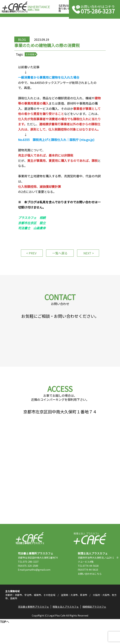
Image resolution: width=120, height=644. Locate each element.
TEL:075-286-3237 (31, 588)
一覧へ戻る (59, 265)
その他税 (33, 58)
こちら (101, 596)
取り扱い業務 (65, 7)
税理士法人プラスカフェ (90, 561)
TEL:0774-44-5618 (91, 588)
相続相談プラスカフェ (95, 631)
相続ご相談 (39, 7)
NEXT (89, 264)
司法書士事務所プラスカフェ (15, 7)
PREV (31, 264)
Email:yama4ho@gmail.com (37, 596)
